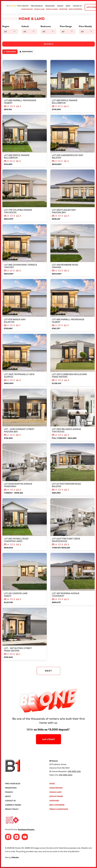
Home (52, 784)
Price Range (66, 26)
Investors (63, 9)
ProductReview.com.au (18, 6)
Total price (10, 52)
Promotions (50, 6)
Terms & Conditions (59, 809)
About (68, 6)
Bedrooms (46, 26)
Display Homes (52, 9)
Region (6, 26)
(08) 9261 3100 (66, 775)
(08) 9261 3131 (74, 771)
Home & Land (39, 9)
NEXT (49, 671)
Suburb (25, 26)
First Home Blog (37, 6)
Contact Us (77, 6)
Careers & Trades (13, 805)
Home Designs (27, 9)
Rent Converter (76, 9)
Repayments (26, 52)
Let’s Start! (49, 731)
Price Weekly (85, 26)
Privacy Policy (12, 809)
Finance (60, 6)
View (25, 86)
